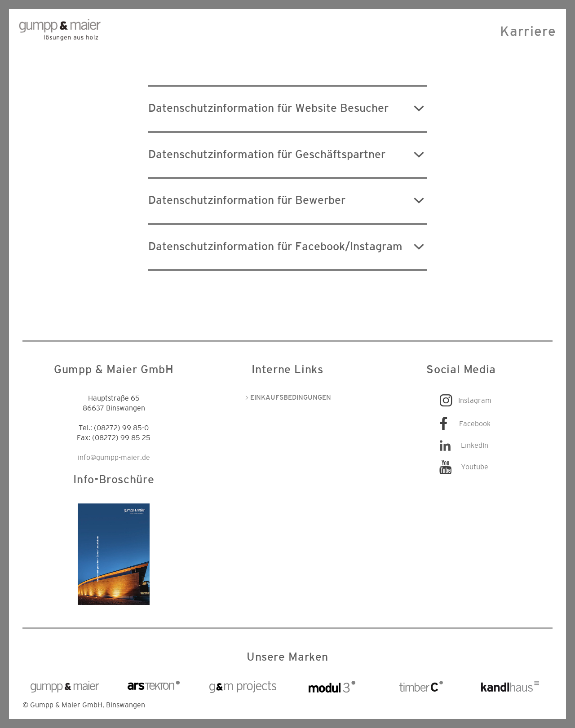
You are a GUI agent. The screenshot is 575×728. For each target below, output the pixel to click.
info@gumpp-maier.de (114, 458)
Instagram (475, 401)
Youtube (475, 467)
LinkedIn (475, 446)
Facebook (475, 424)
